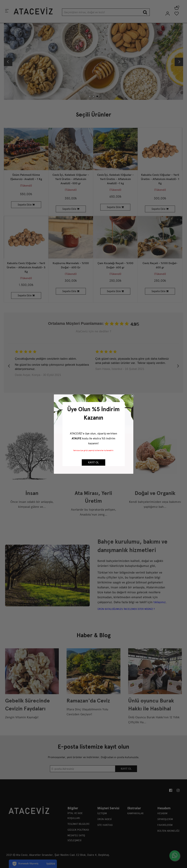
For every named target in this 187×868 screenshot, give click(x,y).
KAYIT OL (93, 462)
